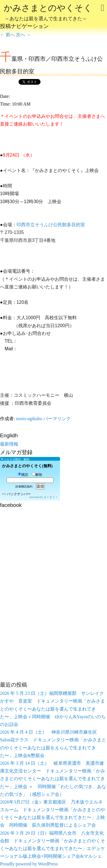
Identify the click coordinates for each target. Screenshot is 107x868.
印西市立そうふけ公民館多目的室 (51, 225)
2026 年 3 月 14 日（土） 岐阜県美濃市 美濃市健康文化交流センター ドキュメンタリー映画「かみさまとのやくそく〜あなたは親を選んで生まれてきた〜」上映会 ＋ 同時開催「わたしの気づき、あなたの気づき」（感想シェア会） (53, 779)
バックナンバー (19, 494)
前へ (7, 35)
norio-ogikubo (29, 419)
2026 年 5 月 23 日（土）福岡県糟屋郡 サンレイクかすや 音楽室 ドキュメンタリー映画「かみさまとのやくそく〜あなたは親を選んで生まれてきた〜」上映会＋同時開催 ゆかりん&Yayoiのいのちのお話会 (53, 709)
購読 (23, 475)
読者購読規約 (24, 486)
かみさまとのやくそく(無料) (27, 466)
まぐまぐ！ (51, 497)
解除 (37, 475)
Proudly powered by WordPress (29, 864)
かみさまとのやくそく (48, 13)
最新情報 (9, 444)
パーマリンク (57, 419)
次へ (23, 35)
